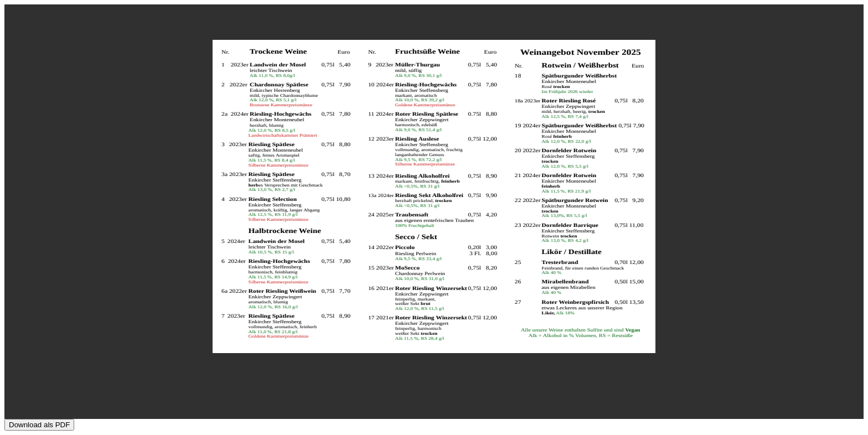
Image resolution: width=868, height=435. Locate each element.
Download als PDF (39, 425)
